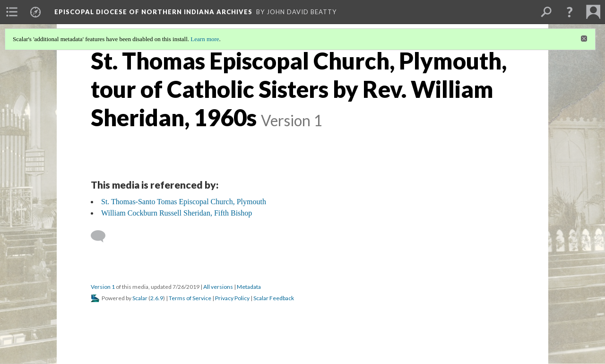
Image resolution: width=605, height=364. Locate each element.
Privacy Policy (232, 298)
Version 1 (103, 287)
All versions (218, 287)
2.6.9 (157, 298)
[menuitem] (12, 12)
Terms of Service (190, 298)
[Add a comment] (102, 236)
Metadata (249, 287)
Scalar (140, 298)
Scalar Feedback (274, 298)
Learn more (205, 39)
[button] (570, 12)
